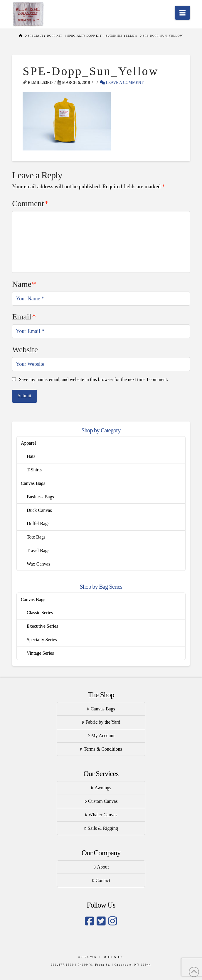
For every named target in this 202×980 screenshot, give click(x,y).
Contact (101, 880)
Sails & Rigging (101, 828)
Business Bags (40, 497)
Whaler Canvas (101, 815)
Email (24, 317)
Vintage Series (40, 653)
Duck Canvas (39, 510)
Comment (30, 204)
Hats (31, 456)
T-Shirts (34, 470)
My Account (101, 736)
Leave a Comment (122, 83)
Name (24, 284)
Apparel (28, 443)
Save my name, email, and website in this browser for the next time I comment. (94, 379)
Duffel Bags (38, 523)
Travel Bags (38, 550)
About (101, 867)
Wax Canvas (38, 564)
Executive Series (42, 626)
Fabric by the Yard (101, 722)
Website (25, 350)
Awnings (101, 788)
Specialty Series (42, 640)
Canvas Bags (33, 483)
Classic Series (40, 613)
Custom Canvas (101, 801)
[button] (182, 13)
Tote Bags (36, 537)
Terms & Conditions (101, 749)
